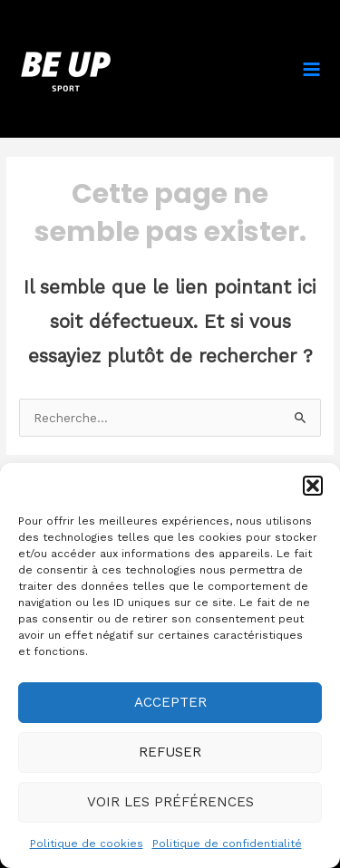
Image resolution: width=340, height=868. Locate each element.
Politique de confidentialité (227, 844)
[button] (313, 486)
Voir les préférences (170, 802)
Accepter (170, 702)
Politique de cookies (87, 844)
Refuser (170, 752)
